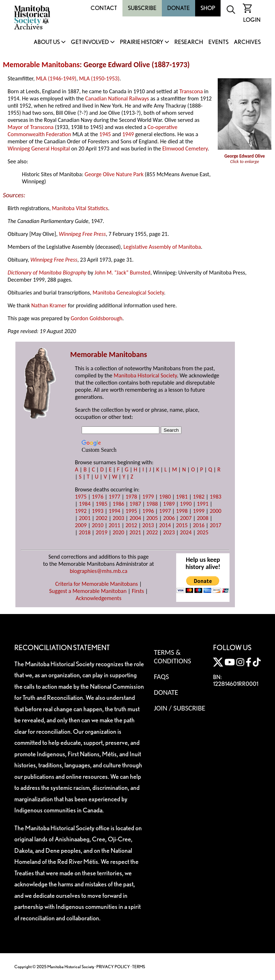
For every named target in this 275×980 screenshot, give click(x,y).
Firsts (138, 591)
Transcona (191, 91)
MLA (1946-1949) (56, 78)
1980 (165, 497)
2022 (152, 532)
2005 (152, 518)
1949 (128, 134)
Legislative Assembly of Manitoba (162, 247)
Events (218, 42)
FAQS (161, 677)
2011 (114, 525)
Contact (104, 8)
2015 (182, 525)
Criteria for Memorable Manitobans (97, 584)
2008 (203, 518)
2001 (85, 518)
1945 (105, 134)
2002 (101, 518)
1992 (81, 511)
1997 (165, 511)
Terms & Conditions (173, 657)
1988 (152, 504)
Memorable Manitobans (41, 65)
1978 (131, 497)
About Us (47, 42)
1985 (101, 504)
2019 (101, 532)
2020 (118, 532)
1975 (81, 497)
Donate (178, 8)
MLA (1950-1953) (99, 78)
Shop (208, 8)
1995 (131, 511)
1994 (114, 511)
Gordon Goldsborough (97, 318)
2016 (199, 525)
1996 (148, 511)
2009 (81, 525)
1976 (97, 497)
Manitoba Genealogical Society (128, 293)
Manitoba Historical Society (145, 375)
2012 (131, 525)
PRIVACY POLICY (113, 967)
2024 (186, 532)
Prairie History (142, 42)
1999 (199, 511)
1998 (182, 511)
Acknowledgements (98, 598)
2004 (135, 518)
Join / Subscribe (180, 708)
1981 (182, 497)
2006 (169, 518)
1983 (216, 497)
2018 (85, 532)
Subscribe (142, 8)
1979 (148, 497)
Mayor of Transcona (30, 127)
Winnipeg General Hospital (39, 149)
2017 (216, 525)
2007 (186, 518)
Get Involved (90, 42)
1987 (135, 504)
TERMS (139, 967)
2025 (203, 532)
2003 (118, 518)
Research (189, 42)
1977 (114, 497)
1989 (169, 504)
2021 (135, 532)
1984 (85, 504)
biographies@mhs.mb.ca (99, 571)
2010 (97, 525)
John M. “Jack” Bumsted (122, 273)
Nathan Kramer (49, 305)
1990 (186, 504)
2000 (216, 511)
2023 (169, 532)
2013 (148, 525)
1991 (203, 504)
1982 (199, 497)
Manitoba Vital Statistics (80, 208)
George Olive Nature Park (114, 174)
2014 (165, 525)
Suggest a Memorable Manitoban (88, 591)
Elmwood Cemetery (185, 149)
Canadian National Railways (117, 98)
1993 (97, 511)
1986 (118, 504)
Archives (247, 42)
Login (252, 20)
